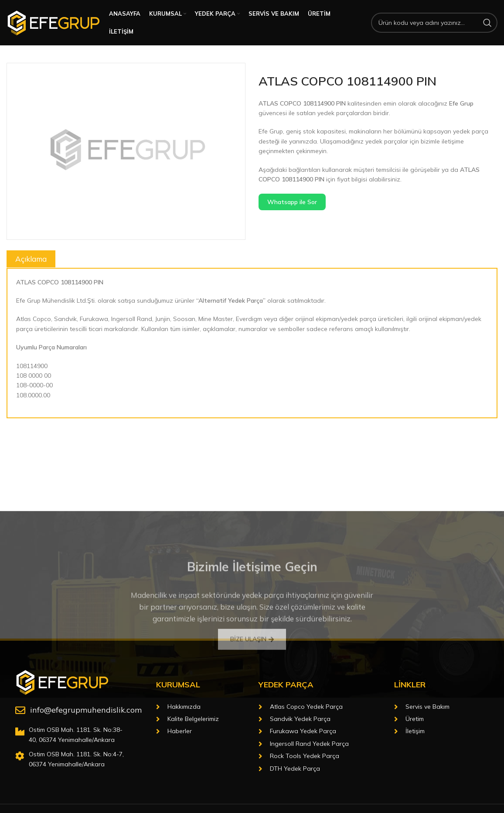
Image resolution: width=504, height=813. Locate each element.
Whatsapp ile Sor (292, 202)
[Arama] (434, 23)
